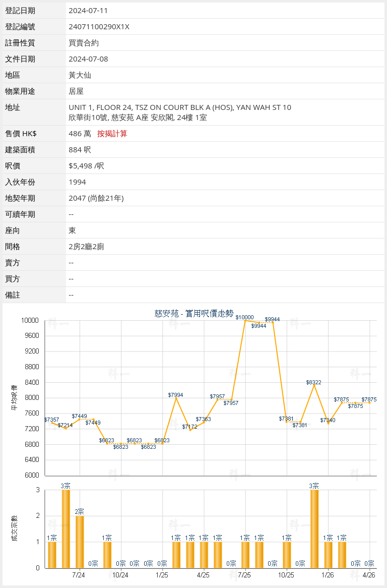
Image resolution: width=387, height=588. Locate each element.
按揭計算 (112, 133)
